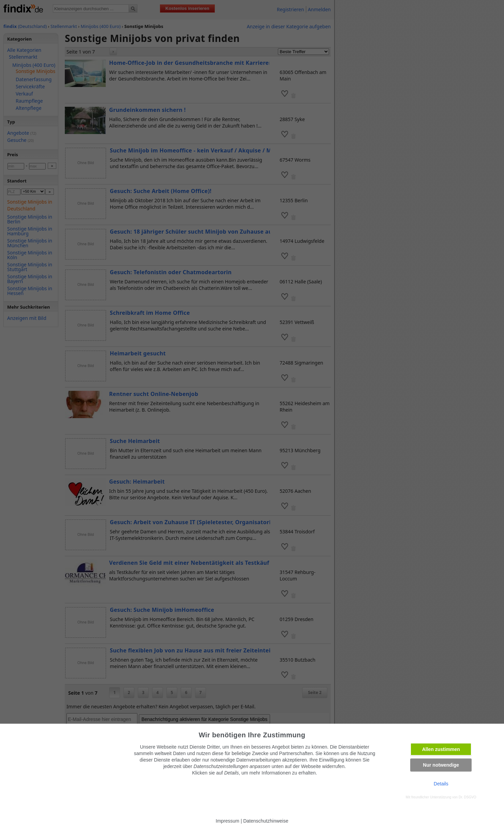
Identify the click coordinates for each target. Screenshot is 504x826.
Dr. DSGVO (468, 797)
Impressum (228, 821)
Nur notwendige (441, 765)
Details (441, 784)
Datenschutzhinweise (266, 821)
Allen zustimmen (441, 749)
